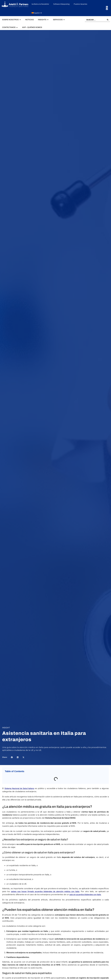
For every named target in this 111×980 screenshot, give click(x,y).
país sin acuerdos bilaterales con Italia (85, 895)
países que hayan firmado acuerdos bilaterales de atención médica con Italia (45, 891)
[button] (37, 13)
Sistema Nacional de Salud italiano (19, 788)
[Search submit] (108, 20)
